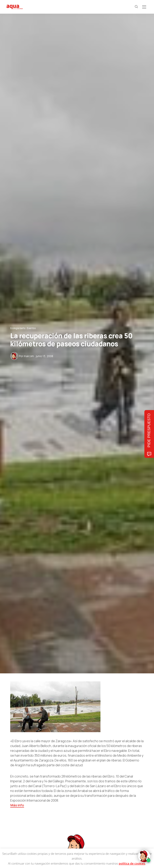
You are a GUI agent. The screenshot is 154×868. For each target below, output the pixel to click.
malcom (29, 356)
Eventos (31, 328)
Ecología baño (18, 328)
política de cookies (132, 863)
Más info (17, 805)
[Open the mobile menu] (144, 7)
